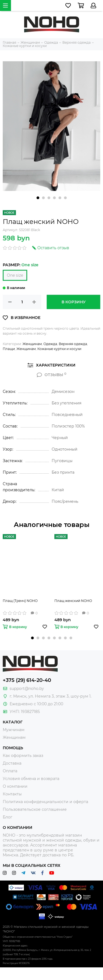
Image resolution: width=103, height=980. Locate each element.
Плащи (9, 349)
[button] (38, 198)
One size (15, 275)
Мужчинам (14, 730)
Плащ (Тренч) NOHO (20, 601)
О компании (15, 786)
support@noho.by (27, 689)
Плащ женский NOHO (73, 601)
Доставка (12, 763)
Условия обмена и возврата (31, 779)
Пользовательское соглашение (35, 809)
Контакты (12, 794)
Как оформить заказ (23, 756)
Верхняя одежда (73, 344)
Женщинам (32, 344)
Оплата (10, 771)
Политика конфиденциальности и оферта (45, 802)
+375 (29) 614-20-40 (27, 680)
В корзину (74, 302)
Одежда (50, 344)
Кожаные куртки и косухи (59, 349)
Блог (8, 817)
